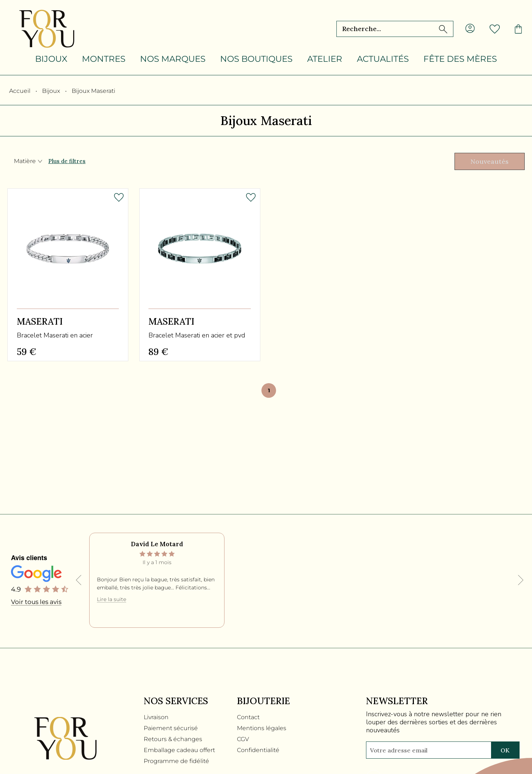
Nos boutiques (256, 59)
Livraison (156, 715)
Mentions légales (262, 726)
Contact (248, 715)
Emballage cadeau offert (179, 748)
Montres (104, 59)
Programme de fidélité (176, 759)
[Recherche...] (381, 29)
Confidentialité (258, 748)
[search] (443, 29)
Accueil (20, 91)
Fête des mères (460, 59)
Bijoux (51, 59)
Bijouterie (263, 699)
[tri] (486, 162)
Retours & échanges (173, 737)
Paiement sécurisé (171, 726)
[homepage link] (47, 29)
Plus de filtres (67, 162)
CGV (243, 737)
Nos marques (173, 59)
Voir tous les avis (36, 600)
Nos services (176, 699)
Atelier (325, 59)
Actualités (383, 59)
